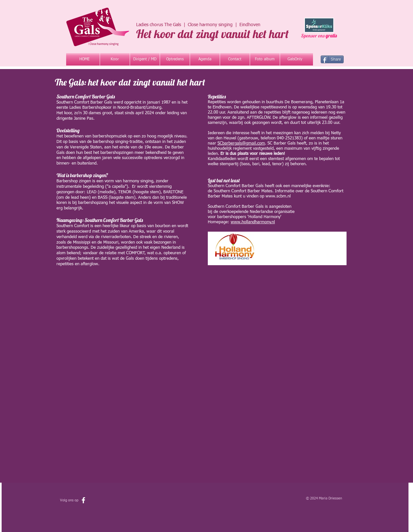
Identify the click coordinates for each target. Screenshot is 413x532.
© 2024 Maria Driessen (324, 498)
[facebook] (83, 500)
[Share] (332, 59)
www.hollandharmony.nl (253, 222)
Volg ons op (70, 500)
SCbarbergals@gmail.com (241, 143)
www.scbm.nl (278, 196)
